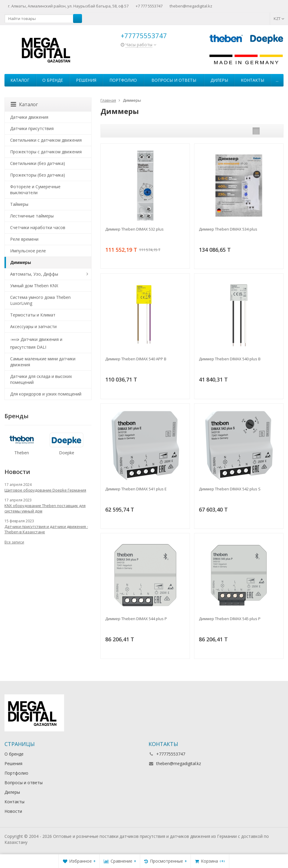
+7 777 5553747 (149, 6)
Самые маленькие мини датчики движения (43, 362)
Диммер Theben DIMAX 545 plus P (230, 619)
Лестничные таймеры (32, 216)
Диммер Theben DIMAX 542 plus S (230, 489)
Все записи (14, 542)
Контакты (253, 80)
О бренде (53, 80)
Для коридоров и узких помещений (46, 394)
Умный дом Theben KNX (34, 286)
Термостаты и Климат (33, 315)
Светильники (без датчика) (38, 163)
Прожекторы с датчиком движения (46, 152)
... (277, 80)
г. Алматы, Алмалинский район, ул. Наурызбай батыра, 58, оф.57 (68, 6)
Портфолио (123, 80)
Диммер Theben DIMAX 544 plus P (136, 619)
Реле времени (24, 239)
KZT (279, 18)
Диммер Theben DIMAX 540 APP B (136, 359)
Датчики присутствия (32, 128)
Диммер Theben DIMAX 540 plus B (230, 359)
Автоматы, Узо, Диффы (34, 274)
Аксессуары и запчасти (33, 326)
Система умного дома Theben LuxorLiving (40, 300)
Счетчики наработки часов (38, 227)
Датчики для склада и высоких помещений (41, 379)
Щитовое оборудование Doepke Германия (45, 490)
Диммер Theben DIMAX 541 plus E (136, 489)
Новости (13, 811)
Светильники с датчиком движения (46, 140)
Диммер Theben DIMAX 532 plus (134, 229)
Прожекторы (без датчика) (38, 175)
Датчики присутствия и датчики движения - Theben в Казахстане (46, 529)
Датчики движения (29, 117)
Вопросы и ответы (174, 80)
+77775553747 (144, 35)
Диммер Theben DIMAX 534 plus (228, 229)
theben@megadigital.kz (191, 6)
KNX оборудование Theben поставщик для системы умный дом (45, 508)
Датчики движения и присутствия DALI (36, 343)
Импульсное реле (28, 251)
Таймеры (19, 204)
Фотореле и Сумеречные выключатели (35, 190)
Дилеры (219, 80)
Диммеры (21, 262)
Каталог (20, 80)
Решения (86, 80)
